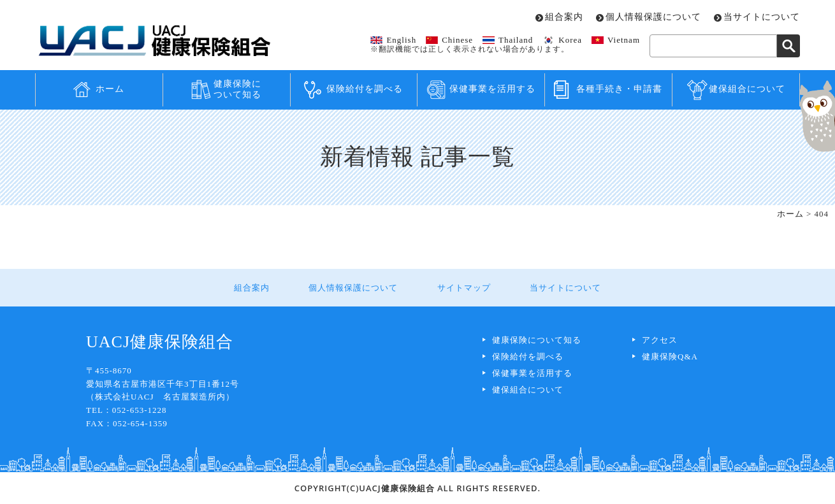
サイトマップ (463, 288)
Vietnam (624, 40)
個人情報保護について (653, 17)
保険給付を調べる (365, 89)
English (401, 40)
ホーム (110, 89)
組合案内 (564, 17)
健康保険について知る (237, 89)
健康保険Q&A (670, 356)
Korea (570, 40)
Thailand (516, 40)
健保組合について (747, 89)
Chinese (457, 40)
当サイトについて (762, 17)
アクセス (660, 340)
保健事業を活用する (492, 89)
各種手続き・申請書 (619, 89)
